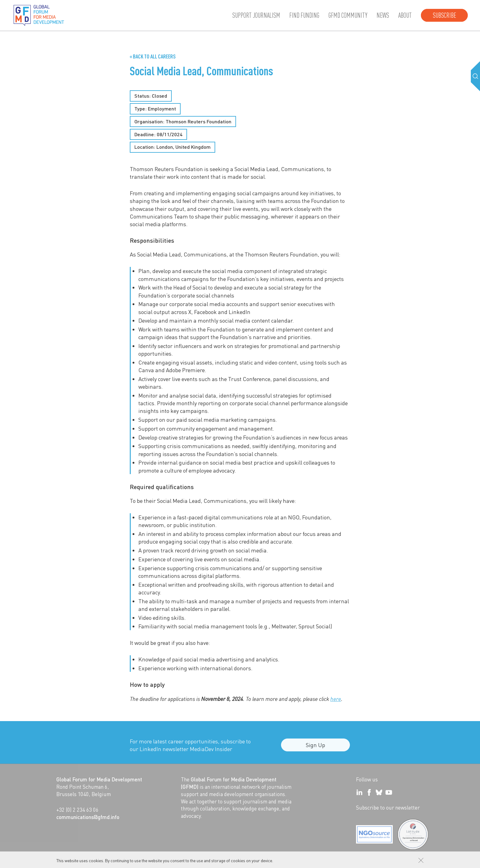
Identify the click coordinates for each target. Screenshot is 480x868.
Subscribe (444, 15)
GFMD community (348, 15)
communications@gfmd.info (88, 817)
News (383, 15)
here (336, 699)
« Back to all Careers (153, 56)
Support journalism (256, 15)
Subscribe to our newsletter (388, 807)
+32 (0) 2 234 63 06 (77, 810)
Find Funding (304, 15)
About (405, 15)
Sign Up (315, 748)
